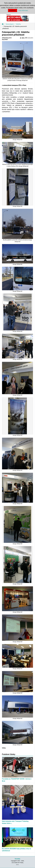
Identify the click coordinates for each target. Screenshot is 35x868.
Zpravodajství (10, 24)
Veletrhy (18, 24)
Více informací (23, 10)
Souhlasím (13, 10)
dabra (22, 38)
